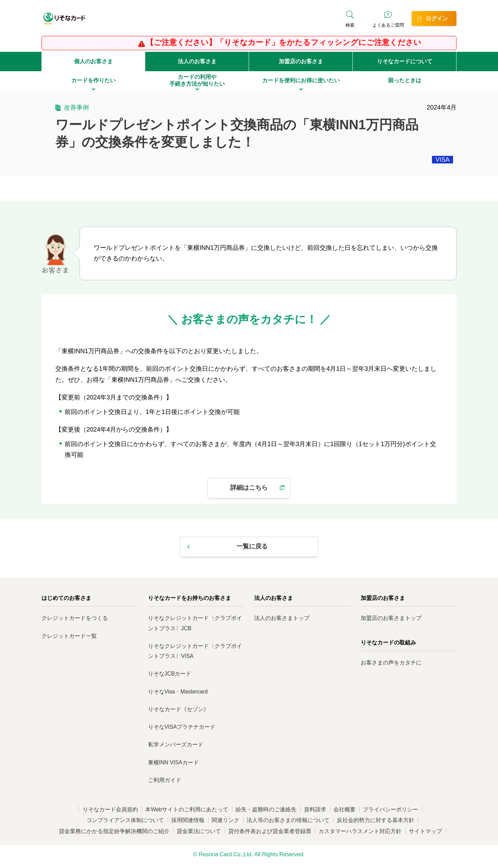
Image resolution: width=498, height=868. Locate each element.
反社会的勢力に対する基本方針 (376, 820)
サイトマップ (425, 831)
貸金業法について (199, 831)
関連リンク (225, 820)
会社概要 (344, 809)
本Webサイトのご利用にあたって (187, 809)
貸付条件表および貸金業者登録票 (270, 831)
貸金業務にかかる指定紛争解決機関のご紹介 (114, 831)
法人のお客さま (197, 61)
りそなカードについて (405, 61)
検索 (350, 25)
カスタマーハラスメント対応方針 (360, 831)
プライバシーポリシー (390, 809)
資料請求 (315, 809)
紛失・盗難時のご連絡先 (266, 809)
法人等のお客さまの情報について (288, 820)
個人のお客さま (93, 61)
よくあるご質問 (388, 25)
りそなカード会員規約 (110, 809)
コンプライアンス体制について (125, 820)
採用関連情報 (188, 820)
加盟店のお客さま (301, 61)
